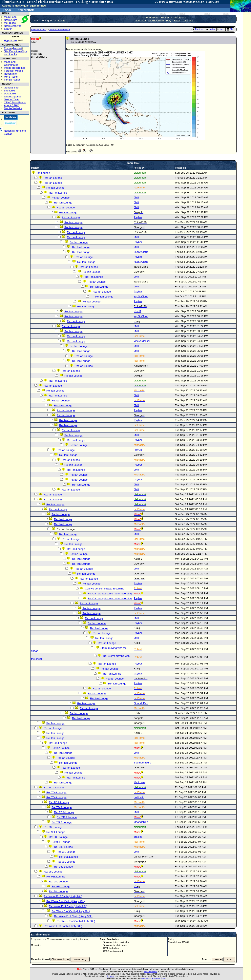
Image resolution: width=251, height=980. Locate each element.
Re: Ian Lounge (53, 178)
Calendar (188, 20)
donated (110, 976)
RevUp (138, 450)
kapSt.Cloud (141, 252)
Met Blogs (10, 23)
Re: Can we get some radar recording (110, 594)
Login (7, 10)
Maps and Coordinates (11, 63)
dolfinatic (139, 797)
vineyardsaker (142, 341)
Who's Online (156, 20)
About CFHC (11, 105)
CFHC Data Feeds (15, 102)
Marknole (139, 782)
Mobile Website (13, 108)
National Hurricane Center (153, 979)
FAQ (169, 20)
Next (221, 29)
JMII (136, 197)
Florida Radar (12, 80)
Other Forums (150, 18)
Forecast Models (14, 71)
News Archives (13, 26)
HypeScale (10, 40)
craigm (138, 837)
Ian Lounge (43, 173)
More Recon (11, 77)
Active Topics (178, 18)
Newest (18, 48)
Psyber (138, 217)
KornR (137, 311)
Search (8, 29)
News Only (10, 20)
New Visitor (26, 10)
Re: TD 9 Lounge (54, 788)
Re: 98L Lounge (53, 827)
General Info (11, 88)
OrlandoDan (141, 703)
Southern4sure (142, 763)
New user (140, 20)
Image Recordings (15, 68)
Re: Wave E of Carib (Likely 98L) (63, 896)
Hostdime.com (150, 971)
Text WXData (12, 99)
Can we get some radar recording (105, 589)
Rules (177, 20)
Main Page (10, 17)
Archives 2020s (39, 29)
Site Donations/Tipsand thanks (15, 53)
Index (210, 29)
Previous (198, 29)
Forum (8, 48)
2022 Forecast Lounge (60, 29)
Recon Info (10, 74)
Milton (163, 14)
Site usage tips (13, 96)
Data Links (10, 94)
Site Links (10, 91)
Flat (230, 29)
